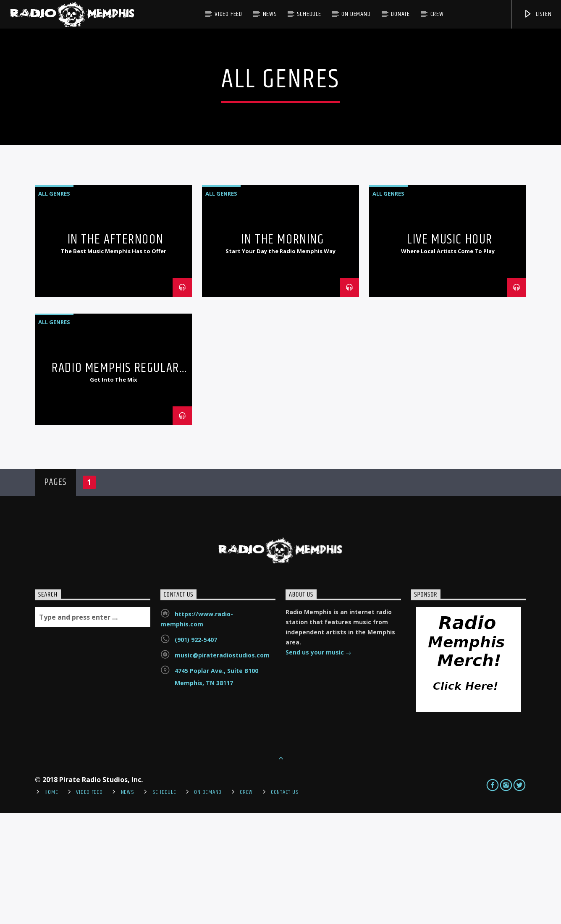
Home (51, 903)
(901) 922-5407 (196, 750)
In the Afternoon (116, 350)
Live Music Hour (450, 350)
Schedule (309, 14)
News (270, 14)
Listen (537, 14)
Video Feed (228, 14)
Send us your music (319, 764)
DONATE (400, 14)
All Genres (54, 304)
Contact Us (285, 903)
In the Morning (282, 350)
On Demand (356, 14)
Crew (437, 14)
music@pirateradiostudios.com (222, 766)
